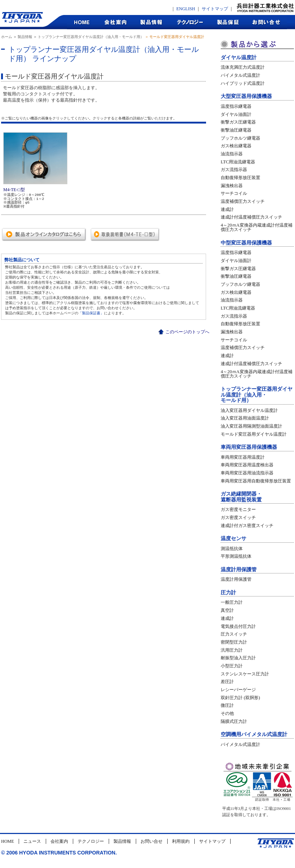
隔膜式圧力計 (234, 721)
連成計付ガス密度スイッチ (247, 526)
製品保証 (228, 22)
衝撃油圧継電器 (236, 130)
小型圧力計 (232, 666)
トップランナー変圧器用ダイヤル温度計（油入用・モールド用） (91, 37)
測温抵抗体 (232, 549)
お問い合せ (152, 841)
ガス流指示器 (234, 170)
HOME (82, 22)
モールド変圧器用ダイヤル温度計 (254, 434)
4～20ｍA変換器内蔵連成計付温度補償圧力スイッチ (257, 228)
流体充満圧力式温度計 (243, 67)
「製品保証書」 (91, 313)
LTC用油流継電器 (238, 162)
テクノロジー (190, 22)
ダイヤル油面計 (236, 114)
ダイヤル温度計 (239, 58)
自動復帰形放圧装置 (240, 178)
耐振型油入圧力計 (238, 658)
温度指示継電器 (236, 106)
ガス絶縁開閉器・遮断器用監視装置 (241, 497)
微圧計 (227, 705)
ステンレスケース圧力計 (245, 674)
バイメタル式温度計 (240, 75)
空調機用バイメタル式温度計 (254, 734)
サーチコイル (234, 193)
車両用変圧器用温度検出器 (247, 465)
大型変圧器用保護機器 (246, 96)
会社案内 (115, 22)
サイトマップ (215, 9)
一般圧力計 (232, 602)
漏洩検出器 (232, 186)
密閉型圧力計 (234, 642)
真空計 (227, 610)
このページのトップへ (187, 332)
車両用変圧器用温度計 (243, 457)
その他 (227, 713)
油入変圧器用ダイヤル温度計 (249, 410)
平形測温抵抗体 (236, 556)
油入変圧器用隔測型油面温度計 (251, 426)
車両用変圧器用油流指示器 (247, 473)
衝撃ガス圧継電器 (238, 122)
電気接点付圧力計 (238, 626)
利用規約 (181, 841)
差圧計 (227, 682)
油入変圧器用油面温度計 (245, 418)
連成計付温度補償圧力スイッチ (251, 217)
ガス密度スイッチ (238, 518)
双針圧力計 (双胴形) (240, 698)
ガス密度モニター (238, 509)
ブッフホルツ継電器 (240, 138)
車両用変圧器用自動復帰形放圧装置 (256, 481)
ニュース (32, 841)
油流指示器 (232, 154)
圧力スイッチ (234, 634)
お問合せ (267, 22)
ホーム (7, 37)
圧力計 (228, 593)
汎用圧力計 (232, 650)
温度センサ (234, 539)
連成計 (227, 209)
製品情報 (151, 22)
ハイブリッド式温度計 (243, 83)
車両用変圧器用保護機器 (249, 447)
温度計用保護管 (239, 570)
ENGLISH (186, 9)
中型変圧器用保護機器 (246, 243)
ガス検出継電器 (236, 146)
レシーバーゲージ (238, 690)
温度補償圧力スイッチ (243, 201)
